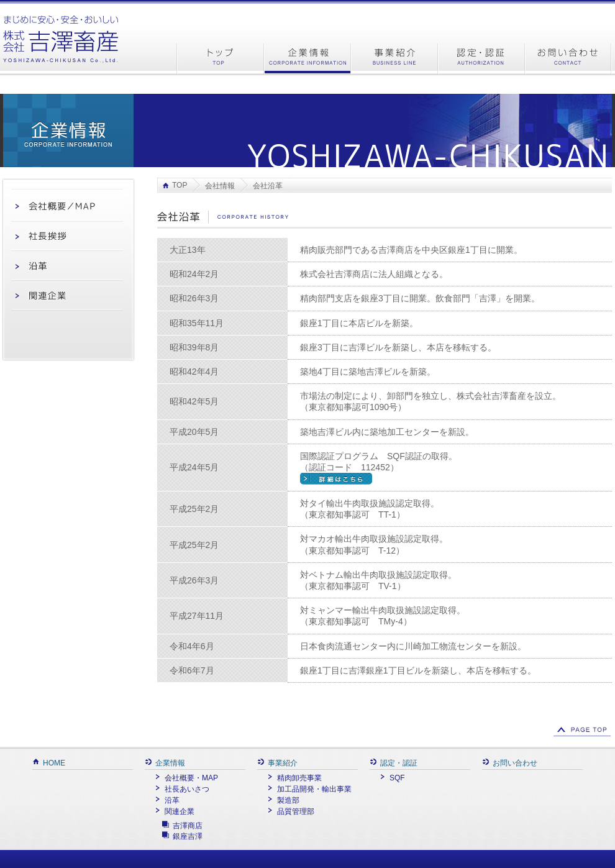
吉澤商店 (188, 826)
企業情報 (165, 763)
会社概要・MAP (186, 778)
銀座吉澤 (188, 836)
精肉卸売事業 (294, 778)
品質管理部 (290, 811)
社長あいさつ (182, 789)
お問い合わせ (510, 763)
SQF (392, 778)
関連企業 (174, 811)
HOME (49, 763)
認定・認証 (394, 763)
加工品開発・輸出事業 (309, 789)
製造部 (283, 800)
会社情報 (220, 186)
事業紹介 (277, 763)
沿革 (167, 800)
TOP (180, 185)
